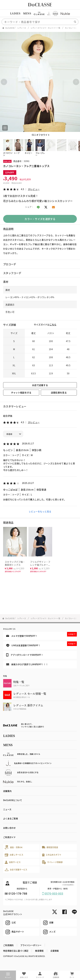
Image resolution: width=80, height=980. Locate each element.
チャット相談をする (21, 393)
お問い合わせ (9, 828)
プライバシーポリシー (31, 945)
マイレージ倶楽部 (52, 862)
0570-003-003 (54, 894)
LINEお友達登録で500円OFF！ (42, 644)
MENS (27, 13)
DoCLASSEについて (13, 800)
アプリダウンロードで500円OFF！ (25, 655)
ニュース (7, 809)
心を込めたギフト (52, 855)
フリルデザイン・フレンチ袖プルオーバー (40, 565)
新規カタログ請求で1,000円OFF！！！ (27, 664)
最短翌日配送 (50, 847)
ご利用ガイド (9, 837)
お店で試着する (40, 385)
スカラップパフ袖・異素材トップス (15, 563)
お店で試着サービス (16, 870)
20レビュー (34, 189)
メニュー (8, 976)
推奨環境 (39, 951)
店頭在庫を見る (59, 393)
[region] (40, 13)
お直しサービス (14, 855)
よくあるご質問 (11, 818)
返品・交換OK (14, 847)
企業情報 (55, 951)
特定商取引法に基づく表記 (16, 951)
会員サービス (13, 862)
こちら (53, 325)
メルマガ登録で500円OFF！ (42, 635)
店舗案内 (7, 791)
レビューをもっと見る (40, 511)
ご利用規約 (8, 945)
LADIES (15, 13)
